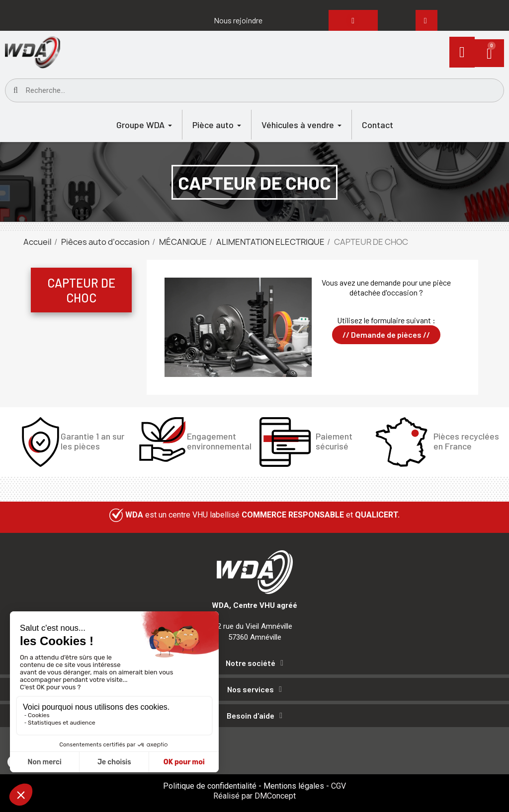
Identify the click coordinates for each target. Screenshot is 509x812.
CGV (339, 786)
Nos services (251, 689)
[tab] (254, 665)
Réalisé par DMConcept (254, 796)
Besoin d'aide (251, 716)
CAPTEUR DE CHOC (81, 290)
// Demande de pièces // (386, 334)
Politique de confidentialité (210, 786)
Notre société (251, 663)
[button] (238, 20)
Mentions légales (294, 786)
